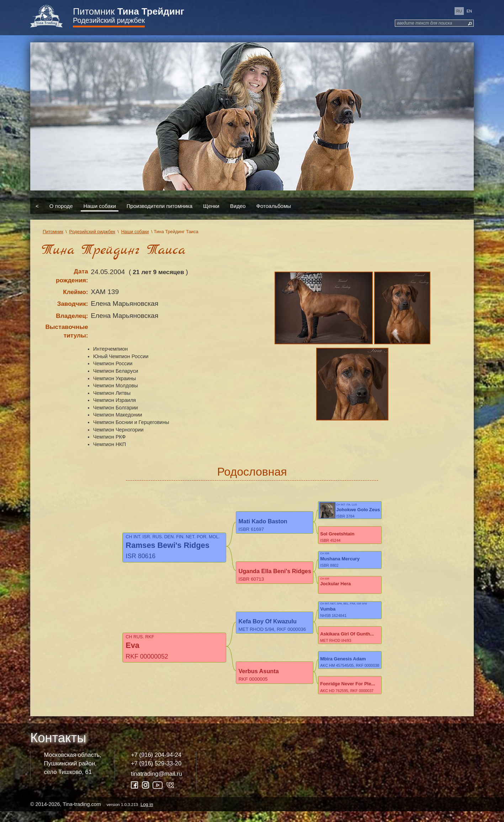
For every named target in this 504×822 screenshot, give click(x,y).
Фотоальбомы (274, 206)
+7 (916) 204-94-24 (156, 766)
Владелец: (72, 316)
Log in (147, 815)
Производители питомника (160, 206)
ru (459, 11)
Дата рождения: (72, 276)
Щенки (211, 206)
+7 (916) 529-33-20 (156, 774)
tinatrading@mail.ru (156, 784)
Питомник (129, 11)
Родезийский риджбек (109, 20)
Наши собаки (100, 206)
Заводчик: (72, 304)
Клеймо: (75, 292)
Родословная (252, 472)
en (469, 11)
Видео (238, 206)
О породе (61, 206)
